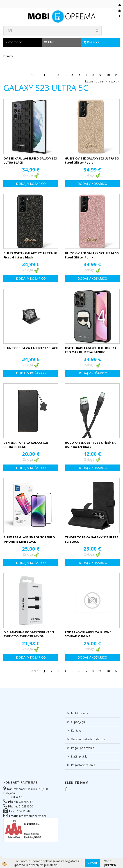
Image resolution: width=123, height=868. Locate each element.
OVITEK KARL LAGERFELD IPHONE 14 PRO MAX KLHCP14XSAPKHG (90, 350)
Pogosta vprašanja (83, 765)
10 (108, 75)
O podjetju (78, 722)
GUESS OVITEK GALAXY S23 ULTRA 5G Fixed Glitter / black (30, 255)
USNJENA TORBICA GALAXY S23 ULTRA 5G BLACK (26, 445)
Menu (50, 42)
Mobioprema (80, 713)
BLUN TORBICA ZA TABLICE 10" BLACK (31, 348)
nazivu (114, 81)
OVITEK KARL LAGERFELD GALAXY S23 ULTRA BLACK (30, 161)
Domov (8, 56)
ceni (104, 81)
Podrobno (14, 42)
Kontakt (76, 731)
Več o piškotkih (110, 863)
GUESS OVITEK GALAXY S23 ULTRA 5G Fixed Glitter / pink (92, 255)
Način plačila (79, 757)
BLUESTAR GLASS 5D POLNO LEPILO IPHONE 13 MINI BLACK (29, 539)
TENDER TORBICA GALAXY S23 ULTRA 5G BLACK (92, 539)
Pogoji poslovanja (83, 748)
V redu (92, 863)
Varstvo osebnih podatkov (88, 739)
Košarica (91, 42)
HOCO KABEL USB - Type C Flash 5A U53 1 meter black (90, 445)
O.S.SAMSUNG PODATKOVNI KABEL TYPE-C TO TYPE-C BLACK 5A (29, 634)
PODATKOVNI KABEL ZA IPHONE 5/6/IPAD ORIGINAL (88, 634)
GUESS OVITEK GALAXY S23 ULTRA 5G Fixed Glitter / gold (92, 161)
